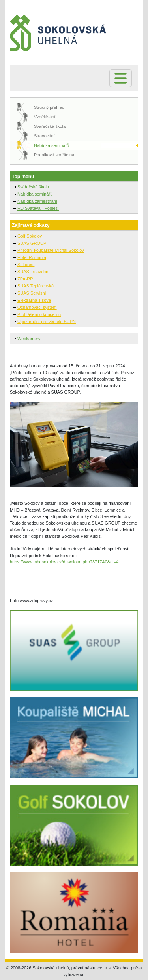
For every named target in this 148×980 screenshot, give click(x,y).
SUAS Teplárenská (36, 286)
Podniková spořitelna (54, 155)
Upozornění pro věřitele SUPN (47, 322)
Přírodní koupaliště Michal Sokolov (51, 250)
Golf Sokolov (30, 236)
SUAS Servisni (32, 293)
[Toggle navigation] (121, 78)
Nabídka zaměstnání (37, 201)
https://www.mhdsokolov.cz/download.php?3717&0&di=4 (64, 562)
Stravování (44, 136)
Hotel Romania (32, 257)
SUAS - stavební (33, 272)
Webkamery (29, 339)
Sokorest (26, 265)
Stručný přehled (49, 107)
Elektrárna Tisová (34, 300)
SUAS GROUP (32, 243)
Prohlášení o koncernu (39, 314)
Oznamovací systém (37, 307)
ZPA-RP (25, 279)
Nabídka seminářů (52, 145)
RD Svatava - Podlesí (38, 208)
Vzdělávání (45, 117)
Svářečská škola (50, 126)
